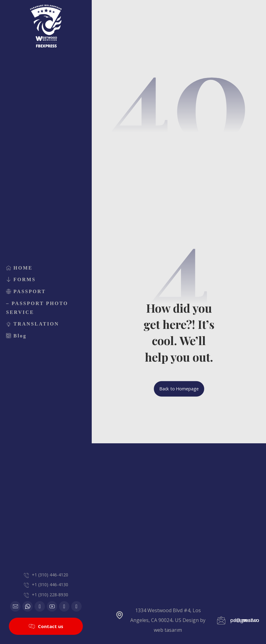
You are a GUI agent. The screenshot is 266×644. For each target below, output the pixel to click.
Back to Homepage (179, 389)
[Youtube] (52, 606)
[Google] (40, 606)
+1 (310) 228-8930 (50, 595)
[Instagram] (64, 606)
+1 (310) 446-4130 (50, 584)
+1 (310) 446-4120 (50, 575)
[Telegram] (76, 606)
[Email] (15, 606)
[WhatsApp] (28, 606)
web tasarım (168, 630)
